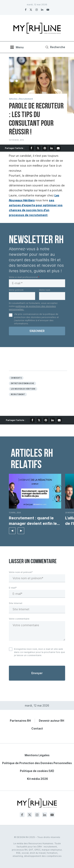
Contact (37, 728)
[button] (12, 531)
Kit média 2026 (37, 779)
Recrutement (26, 99)
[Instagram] (37, 10)
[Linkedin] (42, 10)
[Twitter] (31, 10)
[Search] (55, 47)
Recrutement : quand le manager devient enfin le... (34, 521)
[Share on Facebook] (31, 148)
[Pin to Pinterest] (45, 148)
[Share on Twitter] (38, 148)
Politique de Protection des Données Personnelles (37, 763)
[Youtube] (48, 10)
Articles (13, 99)
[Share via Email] (58, 148)
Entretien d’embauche (22, 383)
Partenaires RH (20, 721)
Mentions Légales (37, 755)
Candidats (16, 378)
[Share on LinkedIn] (52, 148)
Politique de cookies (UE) (37, 771)
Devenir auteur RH (52, 721)
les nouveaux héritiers (23, 389)
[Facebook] (26, 10)
